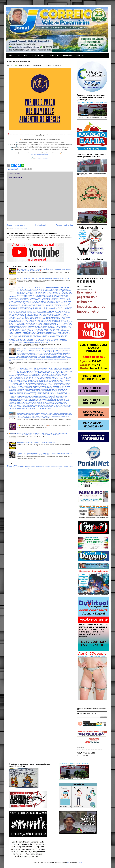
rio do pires (35, 466)
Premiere (54, 468)
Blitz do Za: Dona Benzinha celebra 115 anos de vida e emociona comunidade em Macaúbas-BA (43, 279)
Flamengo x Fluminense (30, 468)
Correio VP (12, 466)
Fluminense (38, 468)
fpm (68, 863)
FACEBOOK (68, 56)
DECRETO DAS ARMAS (64, 466)
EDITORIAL (81, 56)
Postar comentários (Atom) (19, 229)
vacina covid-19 (42, 466)
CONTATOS (55, 56)
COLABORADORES (39, 56)
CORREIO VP (22, 56)
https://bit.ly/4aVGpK (43, 158)
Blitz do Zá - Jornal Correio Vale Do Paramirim (92, 749)
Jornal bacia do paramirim (25, 466)
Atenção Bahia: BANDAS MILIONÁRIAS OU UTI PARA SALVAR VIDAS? (37, 443)
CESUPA (56, 466)
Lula (51, 468)
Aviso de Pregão (50, 466)
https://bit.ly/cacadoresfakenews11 (40, 155)
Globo (43, 468)
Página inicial (40, 225)
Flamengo (23, 468)
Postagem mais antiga (64, 225)
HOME (11, 56)
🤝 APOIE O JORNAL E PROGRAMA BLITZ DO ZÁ (31, 424)
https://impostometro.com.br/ (85, 289)
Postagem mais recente (16, 225)
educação (59, 468)
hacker (63, 468)
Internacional (47, 468)
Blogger (80, 863)
